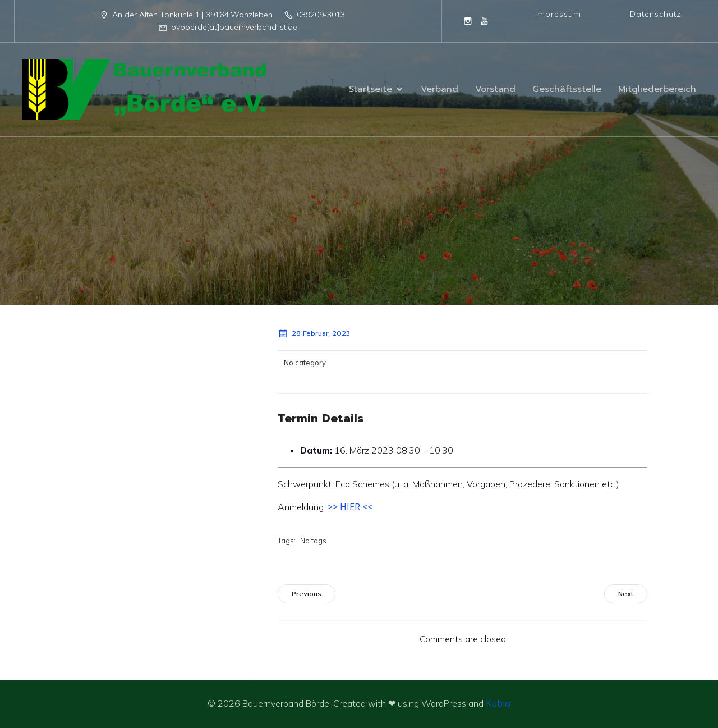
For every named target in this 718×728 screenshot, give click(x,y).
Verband (439, 89)
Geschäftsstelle (567, 89)
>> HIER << (350, 507)
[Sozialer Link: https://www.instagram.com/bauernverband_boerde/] (468, 21)
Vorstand (495, 89)
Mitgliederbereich (657, 89)
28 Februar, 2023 (314, 333)
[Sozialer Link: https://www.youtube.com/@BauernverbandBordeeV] (485, 21)
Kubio (498, 703)
